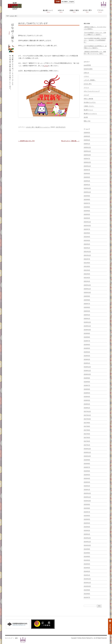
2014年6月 (87, 556)
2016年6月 (87, 471)
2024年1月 (87, 185)
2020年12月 (87, 285)
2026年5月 (87, 133)
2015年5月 (87, 519)
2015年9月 (87, 504)
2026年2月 (87, 140)
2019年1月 (87, 363)
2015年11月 (87, 497)
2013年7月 (87, 597)
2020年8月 (87, 300)
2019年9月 (87, 333)
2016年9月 (87, 460)
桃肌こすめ (87, 121)
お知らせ (86, 73)
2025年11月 (87, 151)
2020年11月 (87, 289)
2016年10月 (87, 456)
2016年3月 (87, 482)
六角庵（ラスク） (89, 106)
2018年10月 (87, 374)
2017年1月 (87, 445)
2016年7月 (87, 467)
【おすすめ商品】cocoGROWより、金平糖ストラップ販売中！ (95, 47)
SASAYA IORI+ (88, 69)
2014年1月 (87, 575)
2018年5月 (87, 393)
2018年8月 (87, 382)
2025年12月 (87, 147)
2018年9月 (87, 378)
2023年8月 (87, 199)
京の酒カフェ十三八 (90, 102)
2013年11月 (87, 583)
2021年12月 (87, 252)
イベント (86, 87)
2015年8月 (87, 508)
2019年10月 (87, 330)
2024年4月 (87, 173)
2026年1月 (87, 144)
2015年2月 (87, 530)
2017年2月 (87, 441)
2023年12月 (87, 188)
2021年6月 (87, 263)
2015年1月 (87, 534)
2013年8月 (87, 594)
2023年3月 (87, 214)
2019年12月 (87, 322)
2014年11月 (87, 542)
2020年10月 (87, 292)
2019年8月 (87, 337)
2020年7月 (87, 304)
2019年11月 (87, 326)
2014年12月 (87, 538)
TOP (7, 16)
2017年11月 (87, 415)
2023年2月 (87, 218)
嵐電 (16, 638)
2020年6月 (87, 307)
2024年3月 (87, 177)
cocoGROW (87, 65)
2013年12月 (87, 579)
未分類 (86, 117)
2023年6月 (87, 207)
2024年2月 (87, 181)
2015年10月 (87, 501)
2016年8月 (87, 464)
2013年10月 (87, 586)
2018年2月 (87, 404)
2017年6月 (87, 430)
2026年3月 (87, 136)
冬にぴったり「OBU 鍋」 (70, 141)
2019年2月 (87, 359)
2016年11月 (87, 452)
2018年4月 (87, 397)
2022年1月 (87, 248)
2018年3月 (87, 400)
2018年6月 (87, 389)
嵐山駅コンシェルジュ (43, 127)
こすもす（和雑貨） (90, 80)
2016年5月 (87, 475)
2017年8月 (87, 426)
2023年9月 (87, 196)
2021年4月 (87, 270)
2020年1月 (87, 318)
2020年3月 (87, 311)
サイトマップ (9, 638)
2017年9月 (87, 423)
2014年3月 (87, 568)
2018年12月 (87, 367)
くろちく (86, 76)
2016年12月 (87, 449)
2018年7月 (87, 385)
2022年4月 (87, 237)
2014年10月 (87, 545)
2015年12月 (87, 493)
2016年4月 (87, 478)
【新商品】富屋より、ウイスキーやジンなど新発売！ (95, 28)
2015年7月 (87, 512)
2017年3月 (87, 437)
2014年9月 (87, 549)
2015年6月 (87, 516)
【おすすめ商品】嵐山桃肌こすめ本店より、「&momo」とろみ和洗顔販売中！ (95, 40)
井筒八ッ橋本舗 (88, 99)
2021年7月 (87, 259)
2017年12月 (87, 411)
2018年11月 (87, 371)
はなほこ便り (30, 127)
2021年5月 (87, 266)
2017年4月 (87, 434)
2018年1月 (87, 408)
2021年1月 (87, 281)
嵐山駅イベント (88, 110)
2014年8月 (87, 553)
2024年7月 (87, 170)
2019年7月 (87, 341)
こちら (46, 66)
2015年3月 (87, 527)
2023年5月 (87, 211)
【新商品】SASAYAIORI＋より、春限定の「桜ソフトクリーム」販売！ (95, 53)
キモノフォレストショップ (92, 91)
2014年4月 (87, 564)
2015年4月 (87, 523)
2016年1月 (87, 490)
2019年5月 (87, 348)
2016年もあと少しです (26, 141)
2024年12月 (87, 162)
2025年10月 (87, 155)
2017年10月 (87, 419)
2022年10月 (87, 226)
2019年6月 (87, 345)
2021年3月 (87, 274)
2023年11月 (87, 192)
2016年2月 (87, 486)
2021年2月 (87, 278)
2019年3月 (87, 356)
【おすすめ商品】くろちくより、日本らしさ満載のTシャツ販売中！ (95, 34)
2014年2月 (87, 571)
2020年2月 (87, 315)
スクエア (86, 95)
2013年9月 (87, 590)
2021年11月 (87, 255)
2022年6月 (87, 233)
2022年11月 (87, 222)
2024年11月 (87, 166)
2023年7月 (87, 203)
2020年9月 (87, 296)
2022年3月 (87, 240)
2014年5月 (87, 560)
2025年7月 (87, 159)
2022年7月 (87, 229)
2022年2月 (87, 244)
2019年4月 (87, 352)
